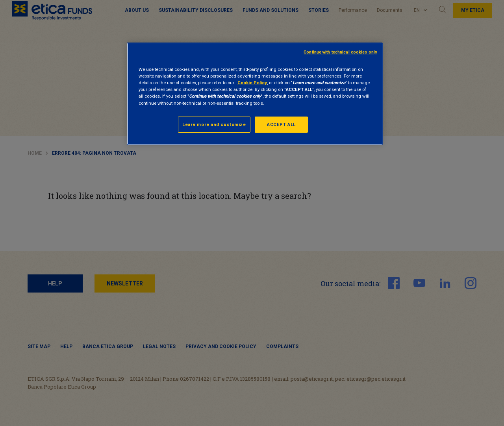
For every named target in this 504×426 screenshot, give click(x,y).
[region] (255, 94)
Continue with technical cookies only (340, 52)
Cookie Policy (252, 83)
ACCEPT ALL (281, 124)
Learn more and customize (214, 124)
